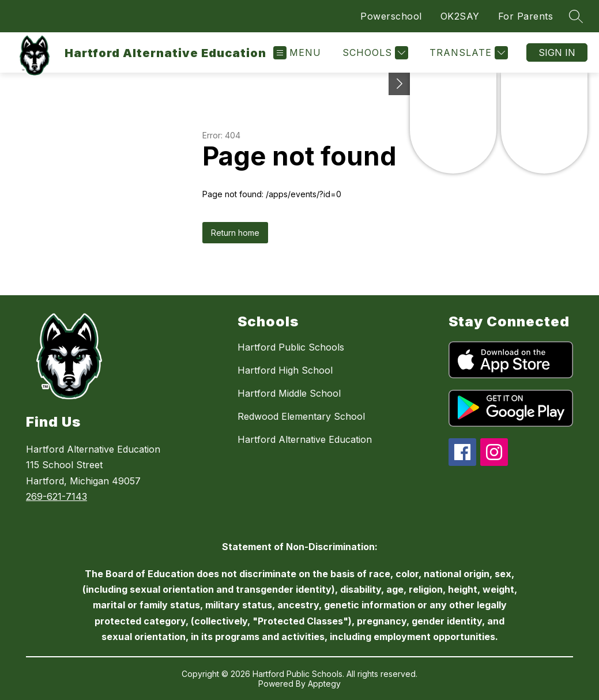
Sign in (557, 52)
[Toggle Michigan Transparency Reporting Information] (400, 84)
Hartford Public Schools (291, 347)
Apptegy (324, 684)
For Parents (526, 16)
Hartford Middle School (289, 393)
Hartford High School (285, 370)
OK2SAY (460, 16)
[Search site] (576, 16)
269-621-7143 (56, 496)
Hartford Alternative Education (305, 439)
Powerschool (391, 16)
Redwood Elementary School (301, 416)
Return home (235, 233)
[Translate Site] (467, 53)
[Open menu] (297, 53)
